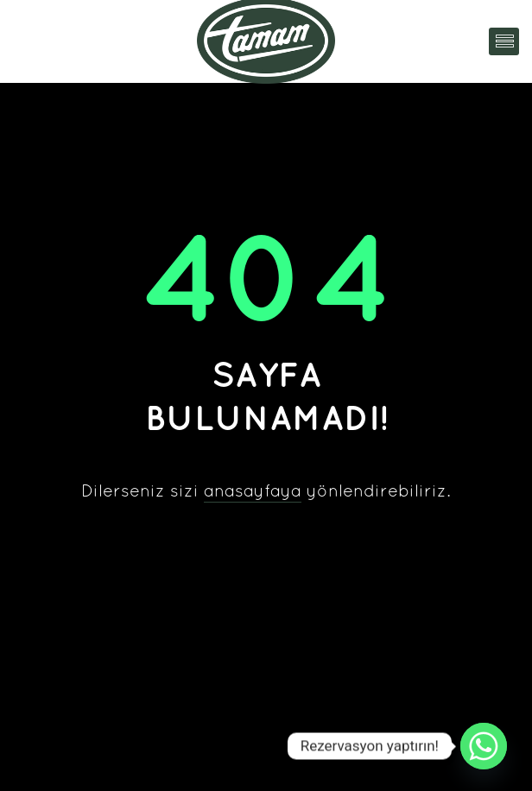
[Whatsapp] (484, 746)
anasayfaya (253, 492)
